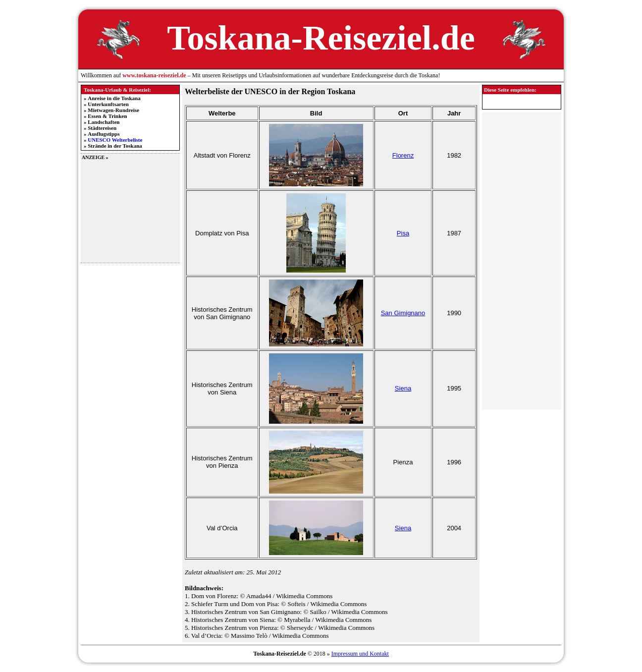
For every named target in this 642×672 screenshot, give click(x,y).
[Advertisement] (130, 211)
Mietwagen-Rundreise (113, 110)
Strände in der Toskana (115, 146)
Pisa (403, 233)
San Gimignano (403, 313)
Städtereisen (102, 128)
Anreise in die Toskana (114, 98)
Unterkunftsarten (108, 104)
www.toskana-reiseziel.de (154, 75)
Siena (403, 388)
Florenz (403, 155)
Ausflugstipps (104, 134)
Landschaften (104, 122)
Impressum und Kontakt (360, 654)
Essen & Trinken (107, 116)
